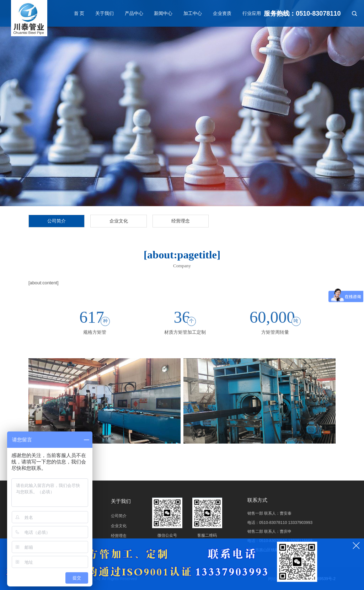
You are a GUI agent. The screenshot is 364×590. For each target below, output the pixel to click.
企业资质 (222, 13)
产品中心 (134, 13)
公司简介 (57, 221)
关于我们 (105, 13)
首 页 (79, 13)
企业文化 (119, 221)
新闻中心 (163, 13)
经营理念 (181, 221)
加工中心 (193, 13)
